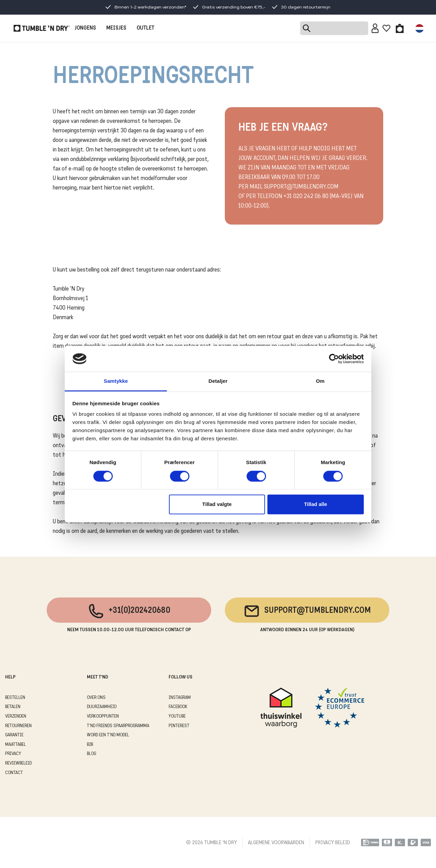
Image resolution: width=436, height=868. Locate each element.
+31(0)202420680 (129, 611)
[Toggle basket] (400, 28)
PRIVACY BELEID (333, 843)
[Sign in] (375, 28)
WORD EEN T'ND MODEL (108, 735)
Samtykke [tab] (116, 381)
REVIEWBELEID (18, 763)
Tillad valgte (217, 504)
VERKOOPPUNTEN (103, 716)
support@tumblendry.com (307, 611)
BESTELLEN (15, 698)
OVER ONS (96, 698)
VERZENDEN (16, 716)
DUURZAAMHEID (102, 707)
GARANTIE (14, 735)
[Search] (334, 28)
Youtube (177, 716)
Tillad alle (315, 504)
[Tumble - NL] (42, 28)
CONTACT (14, 773)
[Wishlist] (386, 28)
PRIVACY (13, 754)
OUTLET (145, 28)
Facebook (178, 707)
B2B (90, 745)
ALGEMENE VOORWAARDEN (276, 843)
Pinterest (179, 726)
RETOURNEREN (18, 726)
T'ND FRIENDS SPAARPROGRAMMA (118, 726)
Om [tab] (320, 381)
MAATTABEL (15, 745)
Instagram (180, 698)
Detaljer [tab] (218, 381)
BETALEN (13, 707)
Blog (91, 754)
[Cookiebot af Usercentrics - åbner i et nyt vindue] (334, 359)
